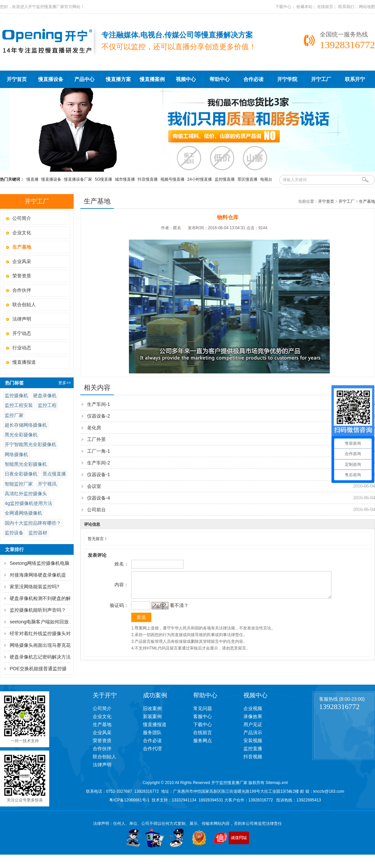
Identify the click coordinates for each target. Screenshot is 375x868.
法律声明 (22, 319)
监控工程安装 (19, 405)
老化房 (94, 428)
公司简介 (22, 218)
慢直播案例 (152, 79)
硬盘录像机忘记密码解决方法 (40, 657)
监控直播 (253, 749)
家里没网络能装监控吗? (34, 587)
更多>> (65, 383)
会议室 (94, 486)
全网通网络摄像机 (23, 513)
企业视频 (253, 708)
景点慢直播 (54, 474)
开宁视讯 (47, 484)
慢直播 (32, 179)
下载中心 (283, 7)
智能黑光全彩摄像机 (26, 464)
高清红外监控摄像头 (26, 494)
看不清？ (178, 610)
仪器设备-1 (98, 474)
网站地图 (367, 7)
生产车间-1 (98, 404)
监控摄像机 (16, 396)
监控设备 (14, 533)
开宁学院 (287, 79)
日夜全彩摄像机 (21, 474)
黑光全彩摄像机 (21, 435)
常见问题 (203, 708)
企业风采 (22, 261)
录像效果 (253, 716)
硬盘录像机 (45, 396)
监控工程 (47, 405)
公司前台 (96, 510)
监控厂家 (14, 415)
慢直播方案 (118, 79)
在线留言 (325, 7)
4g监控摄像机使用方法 (28, 503)
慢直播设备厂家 (78, 179)
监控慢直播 (225, 179)
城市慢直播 (125, 179)
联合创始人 (24, 305)
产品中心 (84, 79)
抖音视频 (253, 757)
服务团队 (152, 732)
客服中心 (203, 716)
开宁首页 (17, 79)
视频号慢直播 (172, 179)
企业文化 (22, 233)
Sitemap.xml (277, 783)
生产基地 (367, 201)
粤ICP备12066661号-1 (129, 800)
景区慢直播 (247, 179)
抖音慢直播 (148, 179)
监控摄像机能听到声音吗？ (38, 610)
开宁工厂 (321, 79)
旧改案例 (152, 708)
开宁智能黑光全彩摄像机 (30, 444)
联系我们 (346, 7)
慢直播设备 (51, 79)
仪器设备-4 (98, 498)
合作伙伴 (22, 290)
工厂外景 (96, 439)
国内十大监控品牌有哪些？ (33, 523)
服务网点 (203, 741)
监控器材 (38, 533)
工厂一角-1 (98, 451)
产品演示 (253, 732)
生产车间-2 (98, 463)
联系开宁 (355, 79)
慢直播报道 (24, 362)
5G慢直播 (103, 179)
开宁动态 (22, 333)
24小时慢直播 (199, 179)
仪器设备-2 (98, 416)
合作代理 (152, 749)
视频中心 (186, 79)
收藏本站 (304, 7)
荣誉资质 (22, 276)
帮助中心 (220, 79)
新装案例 (152, 716)
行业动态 (22, 348)
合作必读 (253, 79)
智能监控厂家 (19, 484)
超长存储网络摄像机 (26, 425)
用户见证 (253, 724)
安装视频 (253, 741)
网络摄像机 (16, 454)
